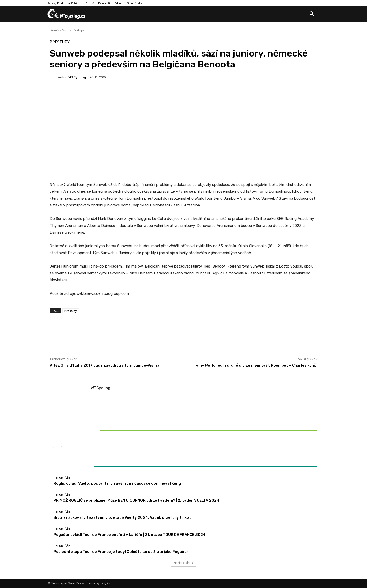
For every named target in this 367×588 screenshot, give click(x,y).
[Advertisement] (183, 140)
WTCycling (77, 77)
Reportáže (93, 422)
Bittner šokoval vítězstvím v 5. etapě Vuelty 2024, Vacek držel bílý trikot (94, 430)
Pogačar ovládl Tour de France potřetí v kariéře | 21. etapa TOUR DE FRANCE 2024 (130, 535)
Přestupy (78, 30)
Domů (54, 30)
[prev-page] (53, 447)
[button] (312, 14)
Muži (65, 30)
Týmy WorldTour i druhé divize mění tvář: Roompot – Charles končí (255, 365)
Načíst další (184, 563)
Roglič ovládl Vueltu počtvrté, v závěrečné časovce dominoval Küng (117, 483)
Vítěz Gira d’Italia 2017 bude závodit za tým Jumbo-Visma (104, 365)
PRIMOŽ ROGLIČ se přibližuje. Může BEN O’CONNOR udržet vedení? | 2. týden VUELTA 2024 (136, 500)
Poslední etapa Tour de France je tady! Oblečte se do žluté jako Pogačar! (121, 552)
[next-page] (61, 447)
